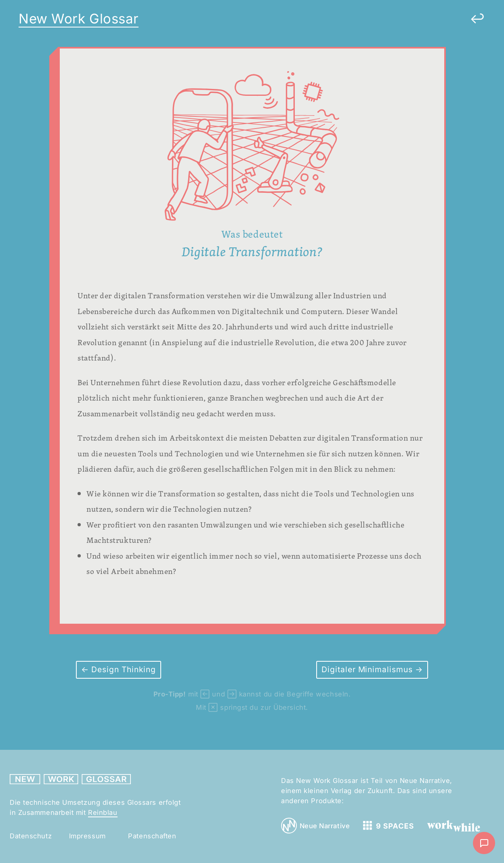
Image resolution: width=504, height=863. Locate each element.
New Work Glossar (79, 19)
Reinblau (103, 812)
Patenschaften (152, 836)
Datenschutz (31, 836)
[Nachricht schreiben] (484, 843)
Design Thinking (122, 669)
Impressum (87, 836)
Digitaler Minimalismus (368, 669)
